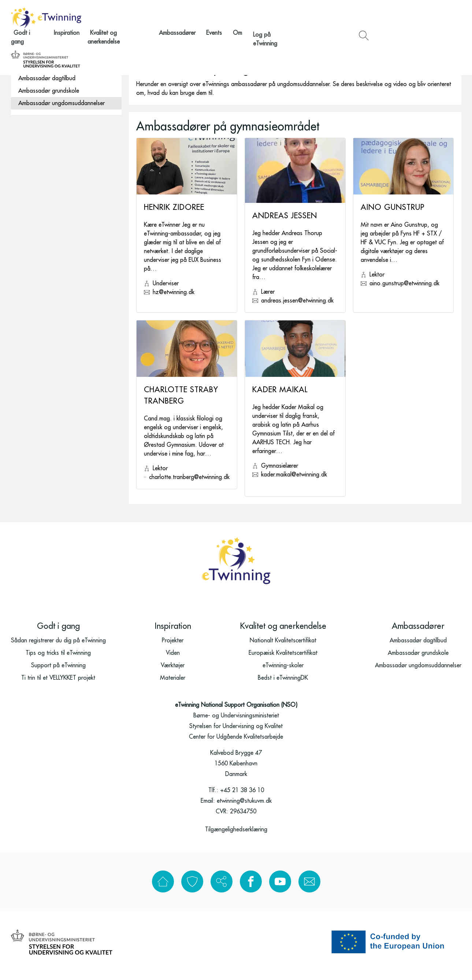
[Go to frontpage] (46, 18)
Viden (173, 660)
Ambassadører (254, 18)
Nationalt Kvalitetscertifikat (283, 647)
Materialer (173, 684)
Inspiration (151, 18)
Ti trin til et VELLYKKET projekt (58, 684)
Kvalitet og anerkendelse (200, 18)
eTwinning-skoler (283, 672)
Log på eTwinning (335, 18)
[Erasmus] (392, 949)
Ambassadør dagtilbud (47, 78)
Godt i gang (117, 18)
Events (285, 18)
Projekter (173, 647)
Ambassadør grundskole (49, 91)
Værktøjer (173, 672)
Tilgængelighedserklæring (236, 836)
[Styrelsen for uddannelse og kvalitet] (427, 18)
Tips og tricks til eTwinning (58, 660)
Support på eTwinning (58, 672)
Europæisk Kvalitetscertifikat (283, 660)
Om (303, 18)
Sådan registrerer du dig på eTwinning (58, 647)
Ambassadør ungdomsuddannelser (62, 103)
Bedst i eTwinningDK (283, 684)
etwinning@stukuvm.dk (244, 808)
